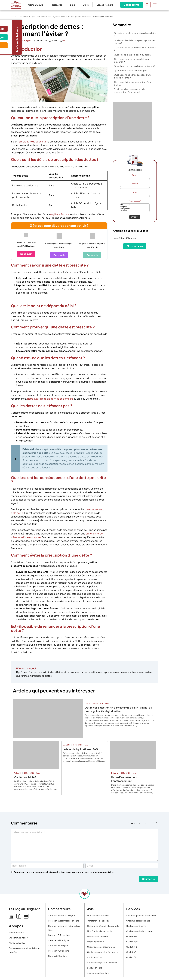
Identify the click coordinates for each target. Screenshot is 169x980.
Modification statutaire (98, 915)
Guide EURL (132, 936)
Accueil (14, 16)
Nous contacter (16, 932)
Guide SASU (132, 942)
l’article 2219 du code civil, (32, 141)
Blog (72, 5)
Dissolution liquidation (97, 936)
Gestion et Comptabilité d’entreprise (34, 16)
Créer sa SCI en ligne (58, 956)
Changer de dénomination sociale (103, 926)
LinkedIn (11, 916)
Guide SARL (132, 947)
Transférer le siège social (99, 921)
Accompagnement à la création (141, 915)
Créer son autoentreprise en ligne (64, 921)
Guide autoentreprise (136, 926)
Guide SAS (131, 952)
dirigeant (135, 207)
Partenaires (56, 5)
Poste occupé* (135, 201)
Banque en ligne (95, 968)
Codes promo (132, 5)
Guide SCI (131, 957)
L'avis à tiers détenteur (124, 238)
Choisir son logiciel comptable (101, 947)
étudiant (135, 211)
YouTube (26, 916)
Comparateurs (36, 5)
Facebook (19, 916)
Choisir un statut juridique (138, 921)
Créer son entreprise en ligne (61, 915)
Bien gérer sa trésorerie (80, 16)
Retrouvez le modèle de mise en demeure (50, 399)
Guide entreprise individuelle (139, 931)
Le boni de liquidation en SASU (81, 749)
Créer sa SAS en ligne (58, 945)
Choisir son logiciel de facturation (103, 952)
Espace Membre (105, 5)
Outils (86, 5)
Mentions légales (17, 943)
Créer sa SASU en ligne (59, 951)
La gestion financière (60, 16)
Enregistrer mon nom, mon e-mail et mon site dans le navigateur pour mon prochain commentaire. (64, 872)
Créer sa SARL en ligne (58, 940)
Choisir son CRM (95, 957)
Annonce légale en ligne (98, 973)
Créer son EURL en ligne (59, 935)
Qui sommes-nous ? (18, 938)
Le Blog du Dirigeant (16, 5)
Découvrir (26, 254)
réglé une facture (60, 214)
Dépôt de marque (95, 942)
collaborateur (135, 205)
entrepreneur (135, 209)
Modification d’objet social (100, 931)
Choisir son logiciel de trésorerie (102, 962)
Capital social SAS (25, 777)
